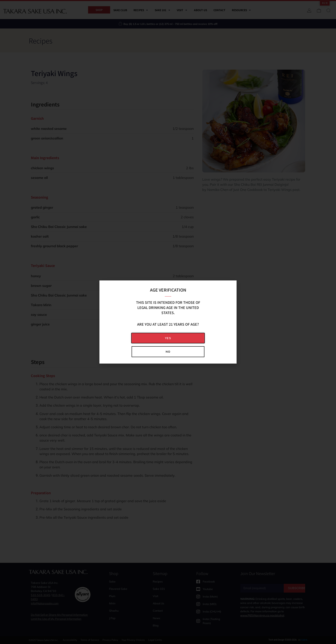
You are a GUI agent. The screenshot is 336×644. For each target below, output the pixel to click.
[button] (168, 338)
